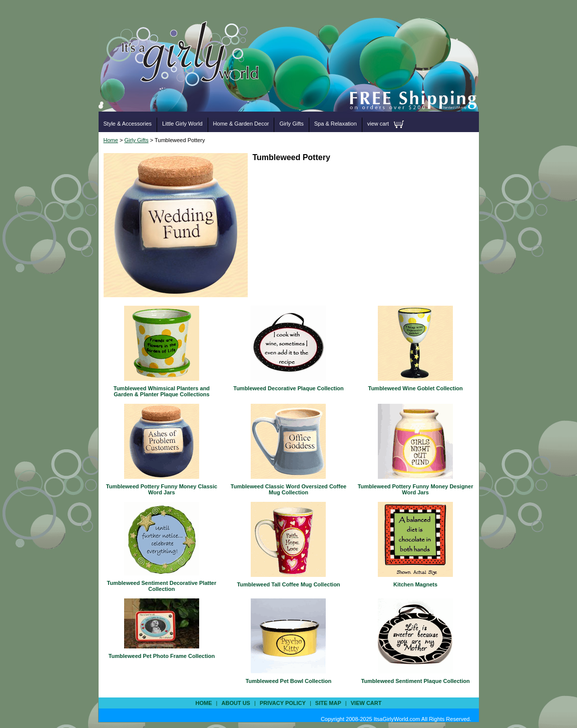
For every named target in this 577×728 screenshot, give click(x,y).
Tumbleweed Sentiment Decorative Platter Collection (162, 586)
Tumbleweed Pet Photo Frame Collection (162, 656)
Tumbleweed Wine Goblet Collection (416, 388)
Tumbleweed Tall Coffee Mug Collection (288, 584)
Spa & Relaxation (336, 124)
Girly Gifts (291, 124)
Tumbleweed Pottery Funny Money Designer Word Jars (416, 489)
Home (111, 140)
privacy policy (283, 703)
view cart (378, 124)
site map (328, 703)
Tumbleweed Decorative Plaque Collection (288, 388)
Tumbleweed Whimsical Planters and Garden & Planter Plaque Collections (162, 391)
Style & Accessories (128, 124)
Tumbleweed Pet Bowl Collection (289, 681)
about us (236, 703)
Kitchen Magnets (415, 584)
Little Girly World (182, 124)
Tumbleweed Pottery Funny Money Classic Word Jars (162, 489)
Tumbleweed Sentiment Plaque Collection (415, 681)
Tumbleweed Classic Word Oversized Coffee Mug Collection (288, 489)
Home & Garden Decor (241, 124)
